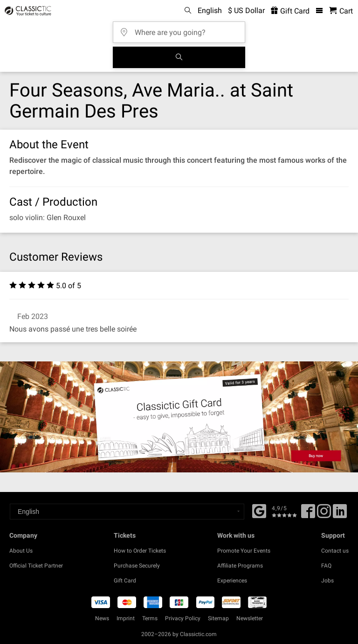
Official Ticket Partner (36, 566)
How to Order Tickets (140, 551)
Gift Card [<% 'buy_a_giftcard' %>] (290, 11)
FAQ (326, 566)
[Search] (179, 57)
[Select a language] (127, 512)
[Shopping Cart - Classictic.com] (341, 11)
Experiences (232, 581)
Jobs (327, 581)
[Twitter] (324, 514)
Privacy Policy (183, 618)
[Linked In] (340, 514)
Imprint (126, 618)
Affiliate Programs (240, 566)
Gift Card (125, 581)
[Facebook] (259, 510)
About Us (21, 551)
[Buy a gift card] (179, 417)
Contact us (335, 551)
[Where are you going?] (182, 29)
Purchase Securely (137, 566)
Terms (150, 618)
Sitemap (218, 618)
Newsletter (250, 618)
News (102, 618)
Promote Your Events (244, 551)
